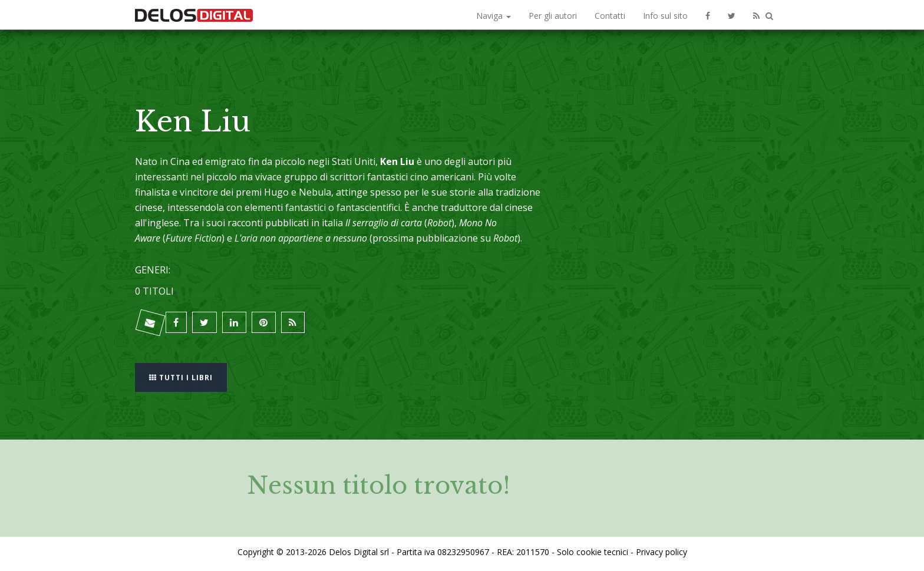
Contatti (610, 16)
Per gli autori (553, 16)
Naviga (494, 16)
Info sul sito (665, 16)
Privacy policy (661, 549)
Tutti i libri (182, 373)
